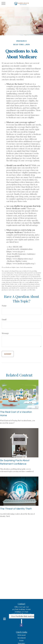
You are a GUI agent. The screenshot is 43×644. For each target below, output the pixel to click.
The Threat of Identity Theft (16, 509)
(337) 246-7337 (24, 607)
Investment (22, 638)
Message (5, 333)
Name (4, 306)
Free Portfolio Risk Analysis (23, 616)
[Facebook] (21, 625)
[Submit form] (8, 354)
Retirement (22, 635)
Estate (21, 641)
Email (4, 319)
